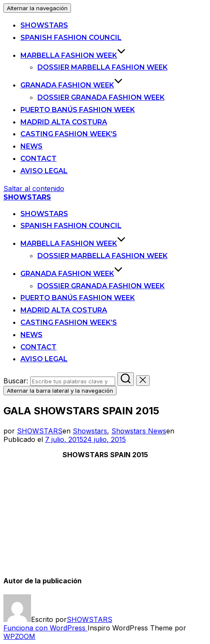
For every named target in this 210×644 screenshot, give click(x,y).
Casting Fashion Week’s (69, 134)
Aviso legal (44, 171)
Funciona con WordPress (45, 628)
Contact (38, 159)
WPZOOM (19, 636)
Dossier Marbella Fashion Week (102, 67)
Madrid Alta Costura (64, 122)
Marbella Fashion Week (73, 55)
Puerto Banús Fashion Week (78, 110)
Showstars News (139, 431)
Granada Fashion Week (72, 85)
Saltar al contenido (34, 188)
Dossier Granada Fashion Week (101, 97)
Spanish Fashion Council (71, 38)
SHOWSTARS (44, 25)
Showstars (90, 431)
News (31, 146)
